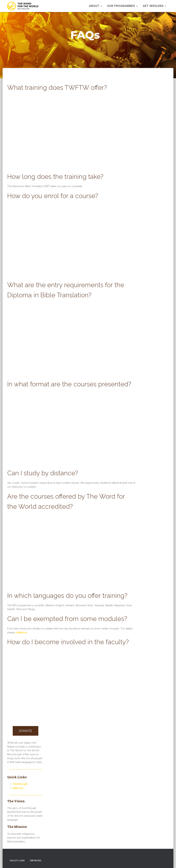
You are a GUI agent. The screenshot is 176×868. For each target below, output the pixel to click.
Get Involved (155, 6)
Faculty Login (20, 784)
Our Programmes (122, 6)
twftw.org (18, 788)
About (95, 6)
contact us (21, 633)
